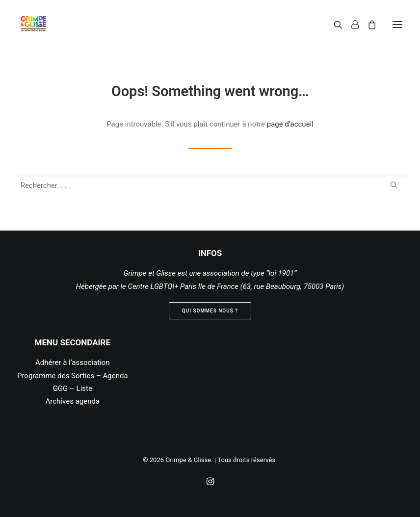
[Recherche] (334, 25)
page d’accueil (290, 124)
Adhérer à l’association (73, 362)
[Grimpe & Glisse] (33, 24)
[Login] (351, 25)
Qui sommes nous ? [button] (210, 311)
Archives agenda (73, 401)
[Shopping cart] (367, 25)
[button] (397, 24)
